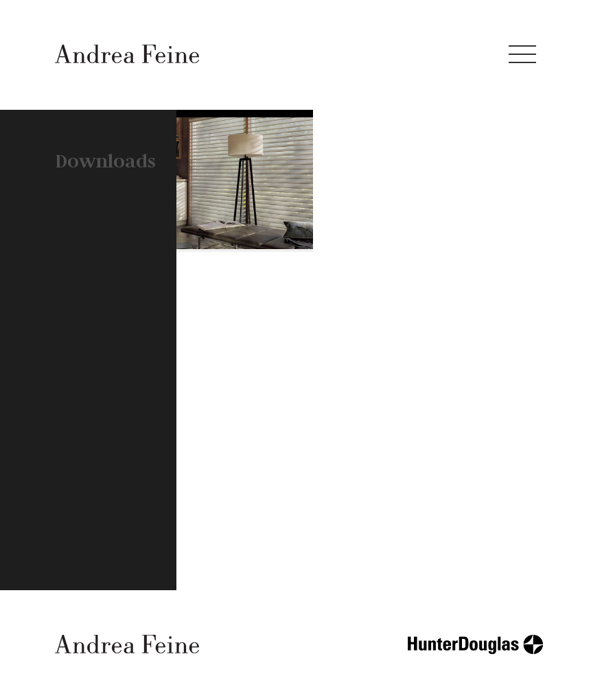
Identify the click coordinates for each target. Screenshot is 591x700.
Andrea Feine (127, 54)
